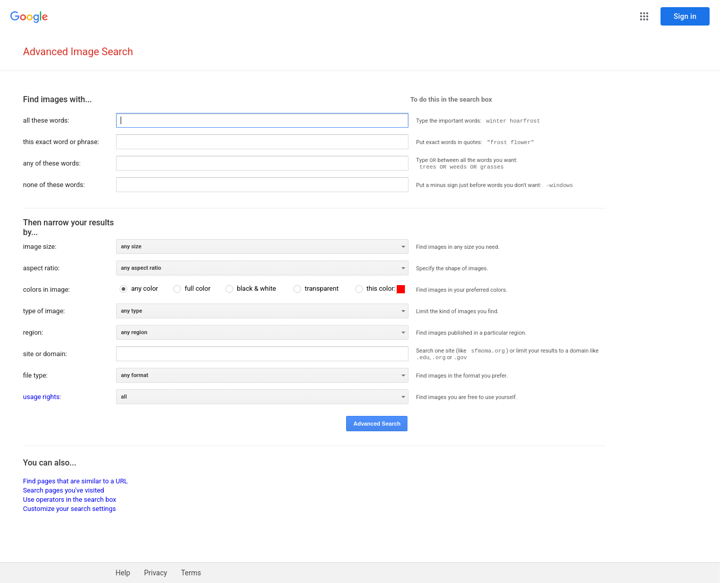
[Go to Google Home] (29, 17)
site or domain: (45, 354)
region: (33, 332)
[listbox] (262, 247)
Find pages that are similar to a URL (75, 481)
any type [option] (131, 311)
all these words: (46, 120)
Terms (191, 573)
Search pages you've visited (64, 490)
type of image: (44, 311)
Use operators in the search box (70, 499)
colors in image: (47, 289)
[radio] (139, 288)
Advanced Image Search (78, 52)
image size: (40, 247)
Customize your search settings (70, 509)
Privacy (156, 573)
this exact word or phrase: (61, 142)
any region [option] (134, 332)
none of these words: (54, 185)
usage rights (41, 397)
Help (123, 573)
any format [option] (134, 375)
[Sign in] (685, 16)
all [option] (124, 397)
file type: (35, 375)
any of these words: (52, 163)
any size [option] (131, 247)
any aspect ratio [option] (141, 268)
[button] (644, 16)
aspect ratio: (41, 268)
